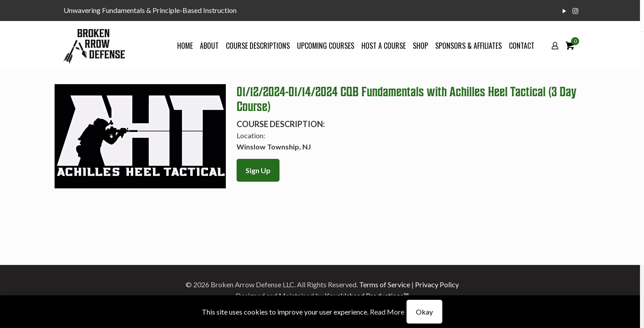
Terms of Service (385, 284)
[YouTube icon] (564, 11)
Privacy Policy (437, 284)
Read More (387, 312)
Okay (424, 312)
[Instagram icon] (575, 11)
